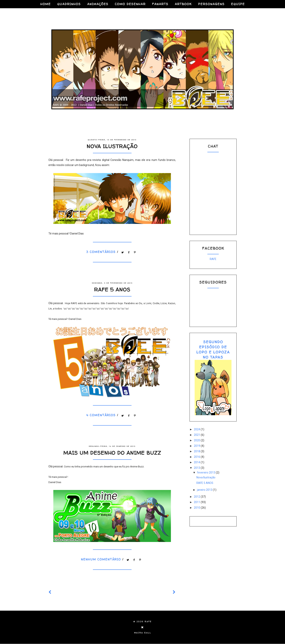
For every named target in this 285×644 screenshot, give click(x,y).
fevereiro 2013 (206, 473)
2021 (197, 435)
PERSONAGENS (211, 4)
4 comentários (102, 415)
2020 (197, 440)
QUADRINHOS (69, 4)
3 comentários (102, 252)
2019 (197, 446)
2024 (197, 429)
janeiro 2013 (205, 490)
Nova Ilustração (112, 146)
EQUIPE (238, 4)
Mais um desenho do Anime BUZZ (112, 453)
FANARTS (160, 4)
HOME (46, 4)
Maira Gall (143, 633)
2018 (197, 451)
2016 (197, 457)
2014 (197, 462)
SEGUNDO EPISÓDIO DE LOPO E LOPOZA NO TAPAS (213, 350)
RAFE (213, 259)
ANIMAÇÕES (98, 4)
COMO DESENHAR (130, 4)
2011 (197, 502)
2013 (197, 468)
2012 (197, 497)
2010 (197, 508)
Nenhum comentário (102, 560)
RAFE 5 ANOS (112, 290)
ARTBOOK (183, 4)
